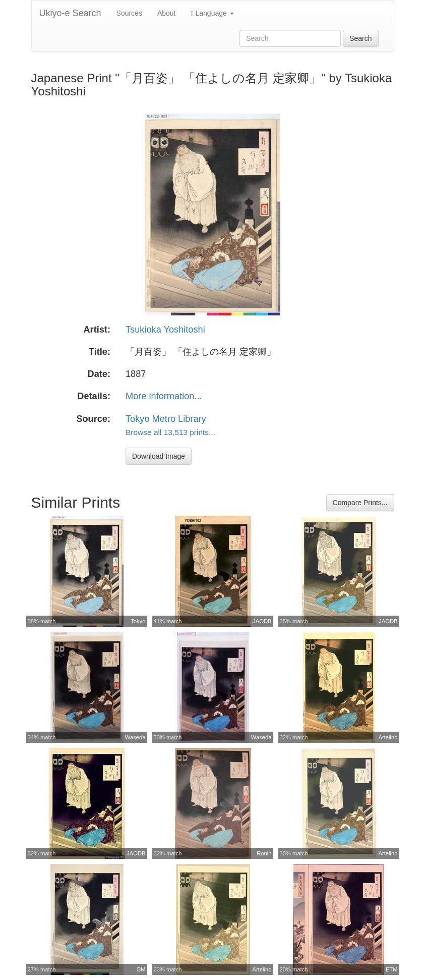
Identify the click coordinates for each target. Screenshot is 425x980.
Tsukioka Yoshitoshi (165, 330)
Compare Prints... (360, 503)
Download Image (159, 456)
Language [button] (213, 13)
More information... (164, 396)
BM (141, 969)
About (167, 13)
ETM (392, 969)
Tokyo (138, 621)
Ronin (264, 853)
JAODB (262, 621)
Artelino (388, 737)
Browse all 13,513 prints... (170, 432)
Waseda (135, 737)
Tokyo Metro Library (166, 419)
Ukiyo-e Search (70, 13)
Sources (129, 13)
